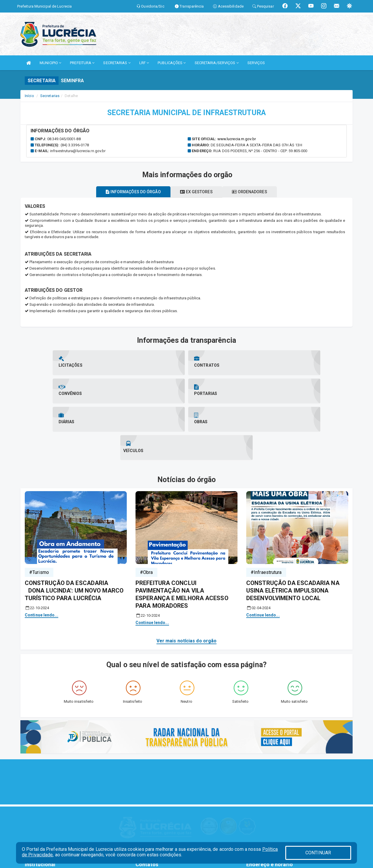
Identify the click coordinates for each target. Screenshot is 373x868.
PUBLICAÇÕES (172, 63)
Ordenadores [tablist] (255, 192)
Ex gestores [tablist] (196, 192)
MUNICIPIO (50, 63)
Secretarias (50, 96)
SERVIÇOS (256, 63)
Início (29, 96)
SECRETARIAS (117, 63)
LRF (144, 63)
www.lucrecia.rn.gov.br (237, 139)
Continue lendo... (42, 558)
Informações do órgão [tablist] (128, 192)
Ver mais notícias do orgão (187, 584)
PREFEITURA (82, 63)
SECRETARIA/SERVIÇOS (217, 63)
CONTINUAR (318, 853)
